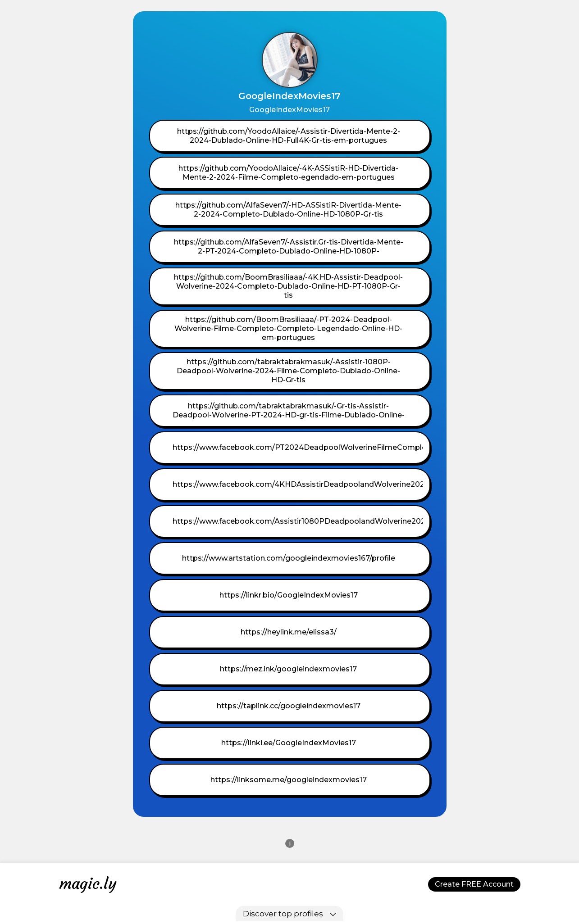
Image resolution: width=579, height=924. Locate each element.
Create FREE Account (474, 884)
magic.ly (88, 883)
